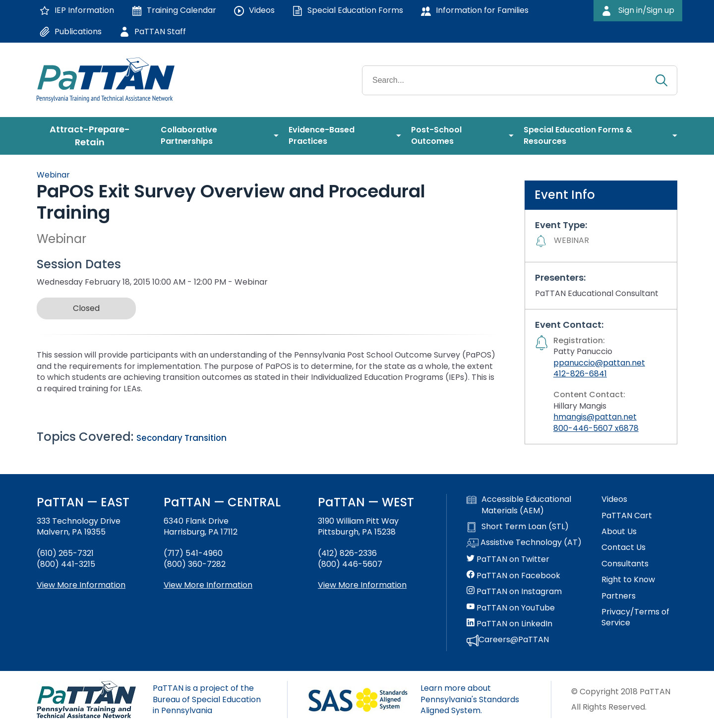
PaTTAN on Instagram (514, 592)
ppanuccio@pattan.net (599, 363)
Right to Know (628, 580)
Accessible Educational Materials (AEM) (519, 505)
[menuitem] (94, 136)
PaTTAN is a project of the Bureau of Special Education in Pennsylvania (207, 699)
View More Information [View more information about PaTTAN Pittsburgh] (362, 585)
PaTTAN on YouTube (511, 608)
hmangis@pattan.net (595, 417)
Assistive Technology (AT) (524, 543)
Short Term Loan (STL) (518, 527)
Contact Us (624, 547)
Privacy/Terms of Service (635, 617)
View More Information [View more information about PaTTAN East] (81, 585)
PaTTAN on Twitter (508, 559)
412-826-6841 (580, 374)
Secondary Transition (181, 438)
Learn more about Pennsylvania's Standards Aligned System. (470, 699)
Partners (619, 596)
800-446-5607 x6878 (596, 428)
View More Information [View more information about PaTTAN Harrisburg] (208, 585)
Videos (614, 499)
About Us (619, 532)
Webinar (53, 175)
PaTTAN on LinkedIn (509, 624)
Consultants (625, 564)
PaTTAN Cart (627, 516)
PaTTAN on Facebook (513, 576)
